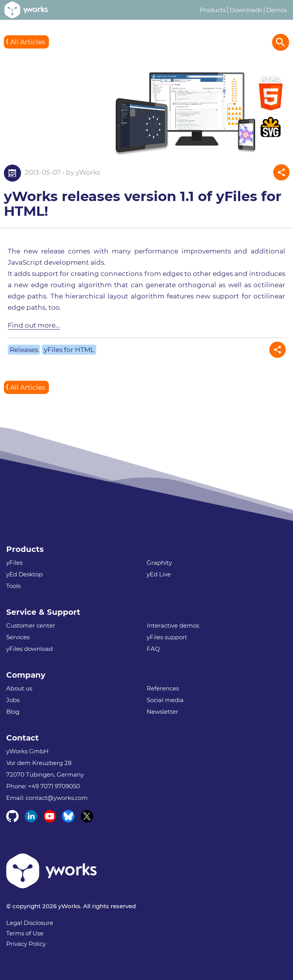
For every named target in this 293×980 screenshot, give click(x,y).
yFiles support (167, 637)
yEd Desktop (24, 574)
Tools (13, 586)
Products (212, 10)
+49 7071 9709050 (54, 786)
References (163, 688)
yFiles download (29, 649)
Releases (24, 350)
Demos (277, 10)
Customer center (31, 625)
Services (18, 637)
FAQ (153, 649)
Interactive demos (173, 625)
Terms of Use (25, 933)
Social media (165, 700)
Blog (13, 712)
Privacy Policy (26, 944)
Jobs (13, 700)
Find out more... (34, 325)
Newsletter (162, 712)
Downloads (246, 10)
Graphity (159, 563)
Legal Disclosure (30, 923)
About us (19, 688)
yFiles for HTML (69, 350)
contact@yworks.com (57, 798)
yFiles (14, 563)
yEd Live (159, 574)
